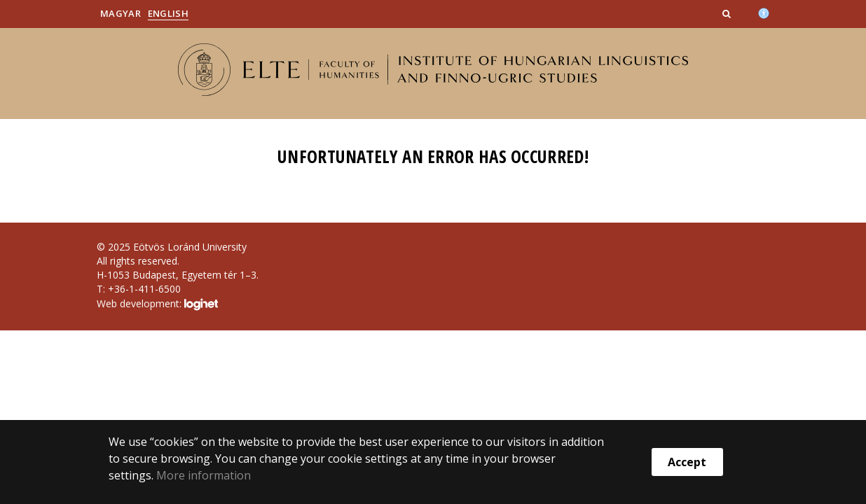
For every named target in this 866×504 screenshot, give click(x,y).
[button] (728, 13)
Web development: (157, 304)
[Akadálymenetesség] (764, 12)
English (168, 13)
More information (204, 475)
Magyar (121, 13)
